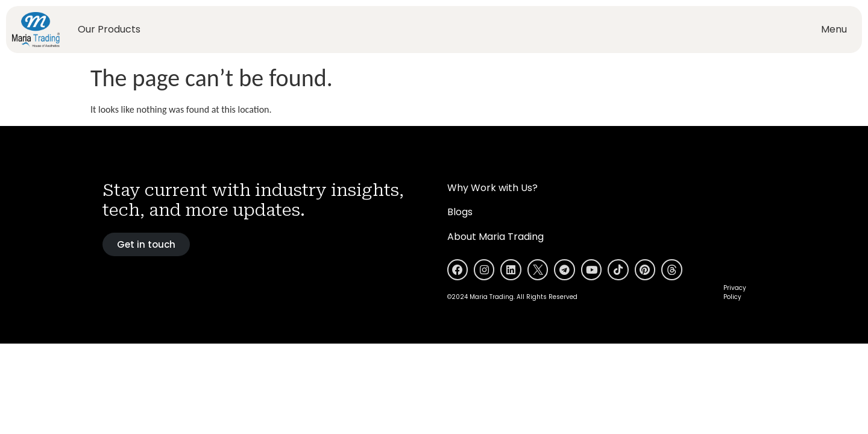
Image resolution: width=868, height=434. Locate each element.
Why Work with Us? (492, 188)
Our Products (109, 29)
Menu (834, 29)
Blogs (460, 212)
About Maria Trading (495, 237)
